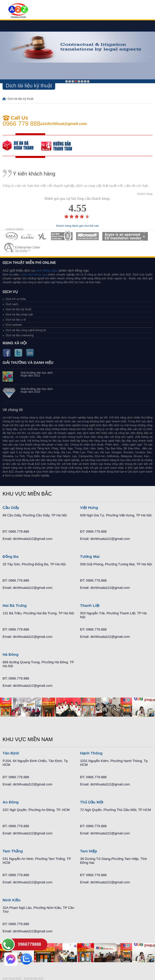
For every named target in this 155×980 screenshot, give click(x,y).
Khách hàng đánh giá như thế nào (78, 226)
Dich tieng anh (18, 11)
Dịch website (14, 325)
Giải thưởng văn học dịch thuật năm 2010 (37, 390)
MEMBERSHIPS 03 (43, 236)
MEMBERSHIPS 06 (125, 236)
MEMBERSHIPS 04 (62, 236)
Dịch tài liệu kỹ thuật (21, 99)
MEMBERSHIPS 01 (11, 236)
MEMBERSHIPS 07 (23, 248)
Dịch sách (12, 304)
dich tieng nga (46, 270)
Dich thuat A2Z (12, 978)
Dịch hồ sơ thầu (16, 299)
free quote (22, 146)
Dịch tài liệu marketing (20, 335)
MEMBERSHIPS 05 (87, 236)
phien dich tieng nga (34, 274)
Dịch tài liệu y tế (16, 320)
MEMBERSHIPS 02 (28, 236)
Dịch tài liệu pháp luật (19, 314)
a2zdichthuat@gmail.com (64, 124)
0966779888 (30, 944)
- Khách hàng (144, 194)
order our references (61, 146)
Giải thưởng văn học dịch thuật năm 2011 (37, 374)
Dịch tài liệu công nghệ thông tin (26, 330)
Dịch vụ (10, 292)
